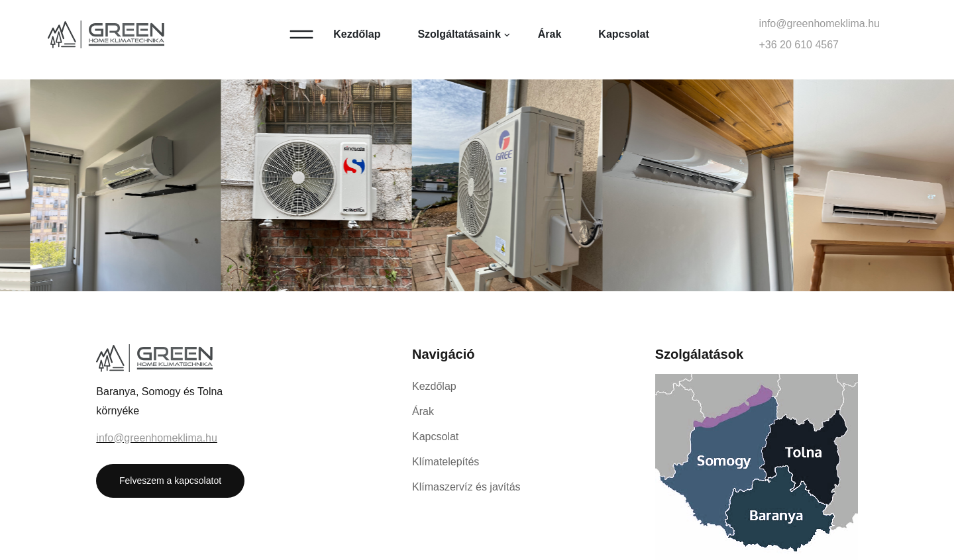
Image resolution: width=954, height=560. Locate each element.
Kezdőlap (357, 34)
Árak (550, 34)
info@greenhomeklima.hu (819, 23)
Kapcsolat (623, 34)
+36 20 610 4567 (799, 45)
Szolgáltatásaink (459, 34)
